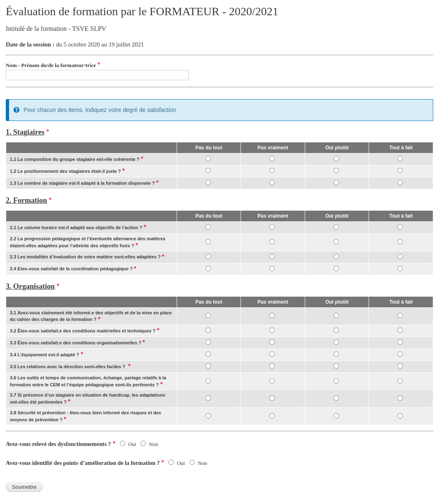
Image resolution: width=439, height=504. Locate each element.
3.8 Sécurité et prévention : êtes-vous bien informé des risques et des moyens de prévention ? (85, 416)
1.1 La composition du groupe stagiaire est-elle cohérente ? (75, 159)
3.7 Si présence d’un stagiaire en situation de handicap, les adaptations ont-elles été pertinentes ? (88, 398)
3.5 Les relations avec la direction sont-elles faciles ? (68, 367)
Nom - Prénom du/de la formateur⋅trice (51, 65)
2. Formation (26, 200)
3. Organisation (30, 286)
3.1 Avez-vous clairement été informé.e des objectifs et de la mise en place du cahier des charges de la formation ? (91, 316)
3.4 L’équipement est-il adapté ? (44, 355)
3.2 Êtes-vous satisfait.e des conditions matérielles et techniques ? (83, 331)
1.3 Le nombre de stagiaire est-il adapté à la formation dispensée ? (82, 183)
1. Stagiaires (25, 132)
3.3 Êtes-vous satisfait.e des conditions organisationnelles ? (76, 343)
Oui (132, 444)
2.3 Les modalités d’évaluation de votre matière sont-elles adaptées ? (85, 257)
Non (154, 444)
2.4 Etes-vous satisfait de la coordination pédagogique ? (71, 269)
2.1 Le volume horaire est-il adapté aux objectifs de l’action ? (76, 228)
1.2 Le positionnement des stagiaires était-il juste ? (65, 171)
